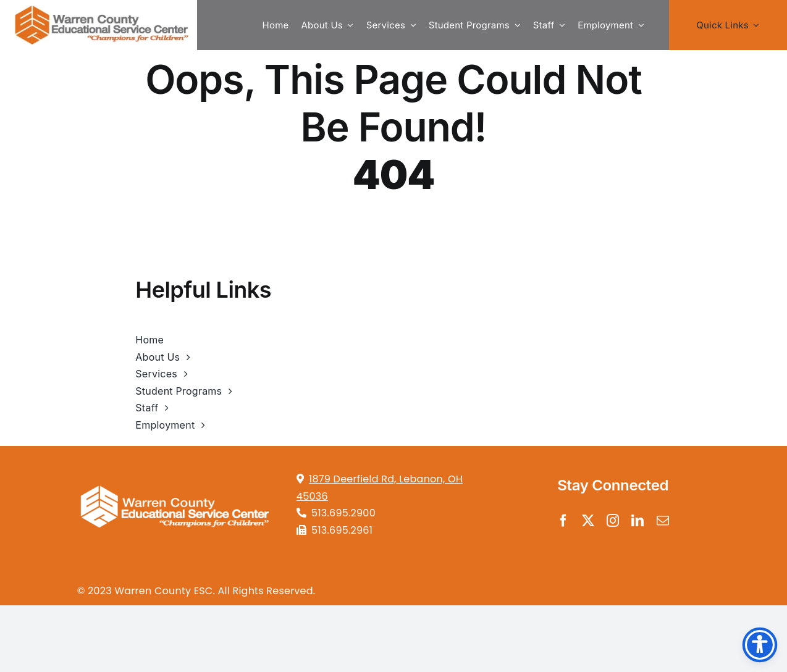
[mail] (663, 521)
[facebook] (563, 521)
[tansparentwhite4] (174, 479)
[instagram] (613, 521)
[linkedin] (638, 521)
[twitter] (588, 521)
